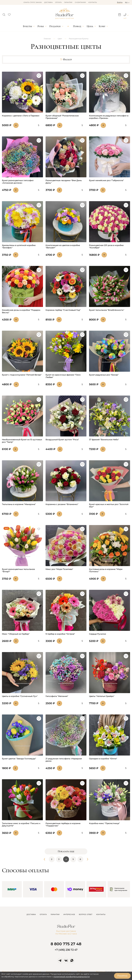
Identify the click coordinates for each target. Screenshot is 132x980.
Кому (102, 26)
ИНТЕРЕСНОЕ (69, 914)
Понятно (122, 976)
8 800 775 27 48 (66, 944)
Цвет (60, 39)
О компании (80, 2)
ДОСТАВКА (31, 914)
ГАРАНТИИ (55, 914)
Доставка (48, 2)
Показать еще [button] (66, 851)
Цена (90, 26)
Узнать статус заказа (33, 2)
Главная (47, 39)
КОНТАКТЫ (101, 914)
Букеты (27, 26)
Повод (77, 26)
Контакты (93, 2)
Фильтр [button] (66, 60)
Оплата (58, 2)
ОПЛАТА (43, 914)
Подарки (55, 26)
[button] (4, 14)
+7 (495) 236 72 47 (66, 950)
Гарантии (68, 2)
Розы (41, 26)
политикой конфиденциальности (72, 977)
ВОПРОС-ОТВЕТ (86, 914)
